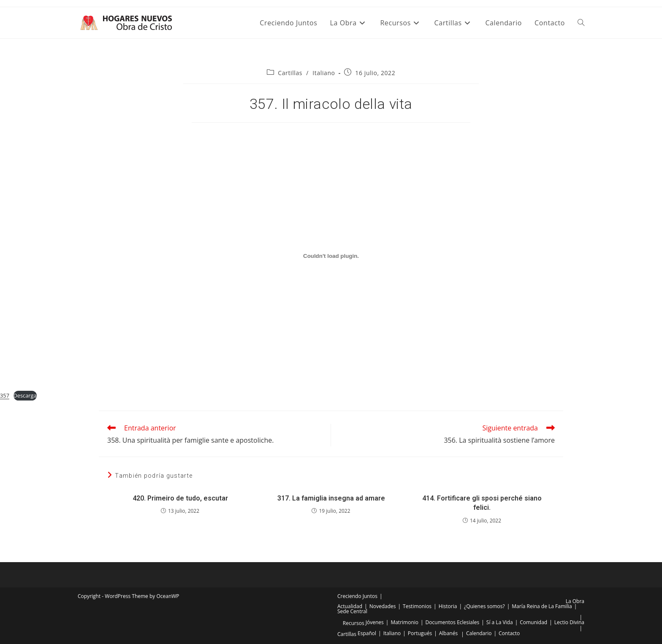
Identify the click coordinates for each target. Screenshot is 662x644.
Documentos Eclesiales (453, 622)
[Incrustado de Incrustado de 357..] (331, 256)
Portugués (420, 633)
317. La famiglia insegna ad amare (331, 498)
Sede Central (352, 611)
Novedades (383, 606)
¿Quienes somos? (484, 606)
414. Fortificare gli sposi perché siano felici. (482, 503)
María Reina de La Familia (542, 606)
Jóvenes (375, 622)
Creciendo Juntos (357, 596)
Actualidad (350, 606)
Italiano (324, 73)
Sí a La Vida (500, 622)
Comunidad (533, 622)
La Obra (575, 601)
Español (367, 633)
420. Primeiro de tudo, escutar (180, 498)
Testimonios (417, 606)
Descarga (25, 395)
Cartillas (290, 73)
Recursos (354, 623)
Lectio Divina (569, 622)
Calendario (479, 633)
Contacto (509, 633)
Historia (448, 606)
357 (5, 395)
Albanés (448, 633)
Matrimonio (404, 622)
